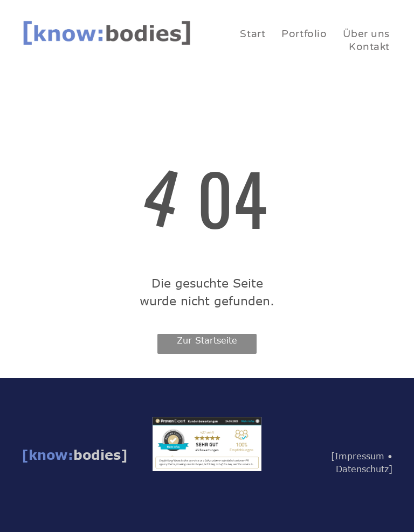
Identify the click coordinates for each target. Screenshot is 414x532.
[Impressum (358, 456)
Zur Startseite (207, 340)
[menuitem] (253, 34)
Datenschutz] (364, 469)
